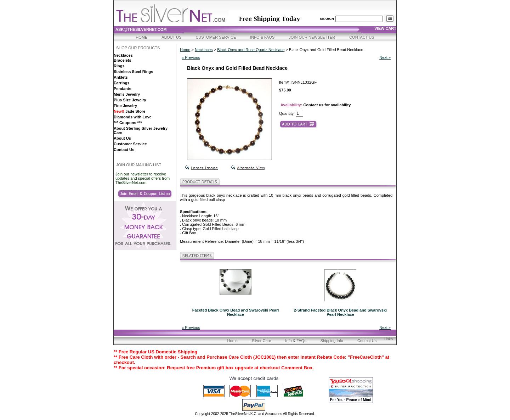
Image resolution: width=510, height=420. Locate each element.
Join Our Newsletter (312, 37)
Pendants (123, 89)
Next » (385, 57)
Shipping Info (332, 341)
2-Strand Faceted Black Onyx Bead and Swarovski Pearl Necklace (340, 312)
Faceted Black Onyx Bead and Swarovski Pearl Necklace (236, 312)
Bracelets (123, 60)
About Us (171, 37)
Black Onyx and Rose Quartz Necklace (251, 50)
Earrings (122, 83)
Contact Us (362, 37)
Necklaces (123, 55)
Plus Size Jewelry (130, 100)
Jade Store (129, 111)
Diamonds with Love (133, 117)
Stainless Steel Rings (133, 72)
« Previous (191, 57)
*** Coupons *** (128, 123)
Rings (119, 66)
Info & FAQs (262, 37)
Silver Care (261, 341)
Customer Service (216, 37)
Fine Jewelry (125, 106)
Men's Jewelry (127, 94)
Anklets (121, 77)
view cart (385, 28)
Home (141, 37)
